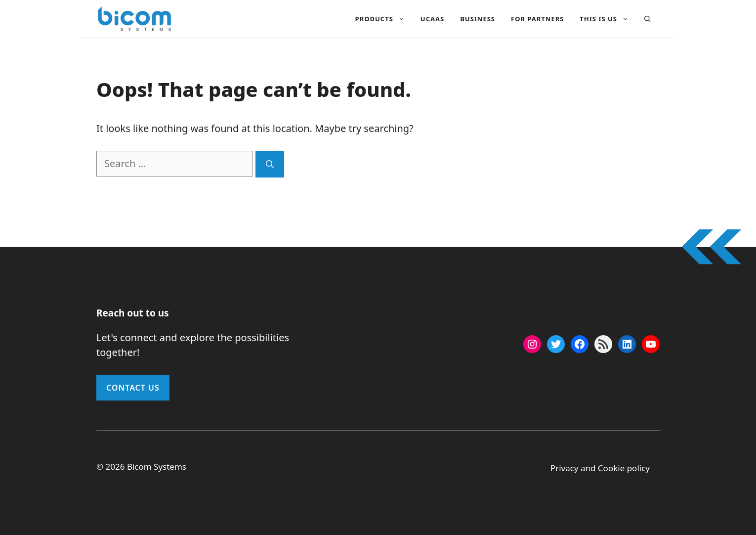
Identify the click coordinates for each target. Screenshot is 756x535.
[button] (648, 19)
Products (384, 19)
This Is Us (608, 19)
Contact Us (133, 388)
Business (478, 19)
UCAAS (432, 19)
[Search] (270, 164)
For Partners (537, 19)
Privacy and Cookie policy (600, 468)
